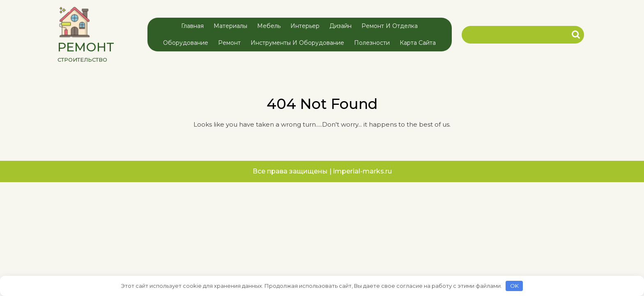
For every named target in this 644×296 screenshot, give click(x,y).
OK (514, 286)
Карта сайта (418, 43)
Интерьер (305, 26)
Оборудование (186, 43)
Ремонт (229, 43)
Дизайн (340, 26)
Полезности (372, 43)
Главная (192, 26)
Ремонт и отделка (390, 26)
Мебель (269, 26)
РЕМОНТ (86, 47)
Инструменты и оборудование (297, 43)
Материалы (230, 26)
